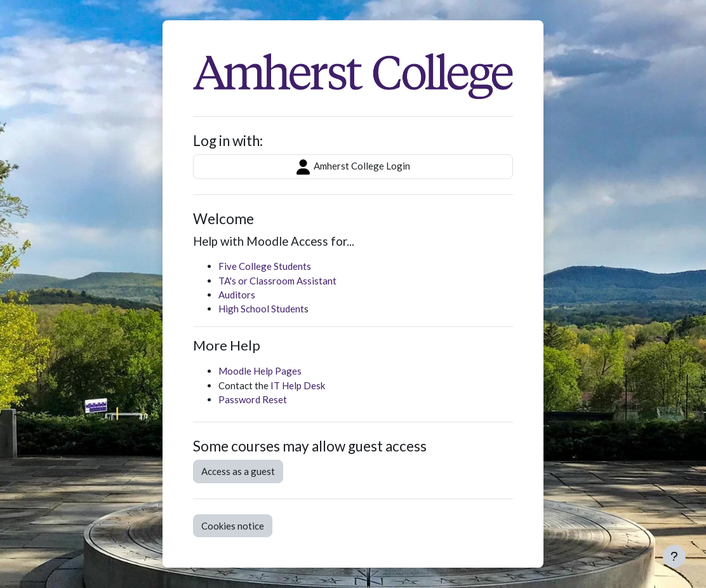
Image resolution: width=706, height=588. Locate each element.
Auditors (237, 295)
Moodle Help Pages (260, 371)
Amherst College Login (353, 167)
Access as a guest (238, 471)
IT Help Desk (298, 385)
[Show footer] (674, 556)
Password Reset (253, 399)
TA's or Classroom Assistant (277, 281)
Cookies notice (233, 526)
